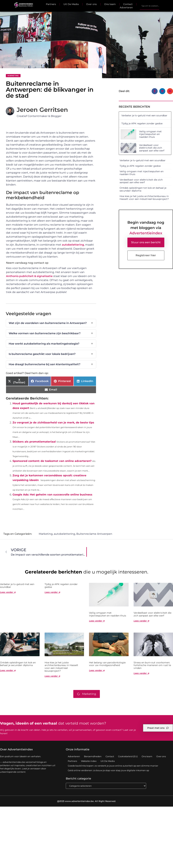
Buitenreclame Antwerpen (94, 534)
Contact (128, 4)
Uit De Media (71, 4)
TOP (162, 855)
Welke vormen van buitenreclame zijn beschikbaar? (51, 333)
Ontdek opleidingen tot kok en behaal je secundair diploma (143, 189)
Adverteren (126, 7)
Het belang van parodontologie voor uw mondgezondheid (107, 664)
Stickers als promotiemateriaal (34, 442)
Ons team (110, 4)
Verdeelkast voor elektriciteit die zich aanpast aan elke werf (152, 148)
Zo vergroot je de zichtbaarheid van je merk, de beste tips (53, 423)
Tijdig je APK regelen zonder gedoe (142, 123)
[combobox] (149, 6)
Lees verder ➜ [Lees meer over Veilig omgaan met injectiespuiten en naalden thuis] (97, 621)
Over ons (91, 4)
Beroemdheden (93, 756)
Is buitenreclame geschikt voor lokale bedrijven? (51, 354)
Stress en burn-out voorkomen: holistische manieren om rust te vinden (152, 665)
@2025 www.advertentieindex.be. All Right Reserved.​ (86, 801)
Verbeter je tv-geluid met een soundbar (144, 115)
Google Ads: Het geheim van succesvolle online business (52, 495)
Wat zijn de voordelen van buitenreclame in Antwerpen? (51, 323)
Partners (51, 4)
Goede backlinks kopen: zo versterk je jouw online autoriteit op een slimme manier (113, 766)
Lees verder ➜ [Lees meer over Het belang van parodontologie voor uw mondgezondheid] (97, 670)
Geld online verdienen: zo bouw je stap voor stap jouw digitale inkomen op (108, 770)
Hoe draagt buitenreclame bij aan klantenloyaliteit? (51, 364)
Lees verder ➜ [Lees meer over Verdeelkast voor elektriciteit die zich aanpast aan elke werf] (141, 621)
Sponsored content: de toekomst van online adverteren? (52, 461)
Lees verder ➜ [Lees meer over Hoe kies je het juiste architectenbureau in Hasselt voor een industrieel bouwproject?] (52, 676)
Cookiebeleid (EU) (128, 756)
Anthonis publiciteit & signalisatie (29, 276)
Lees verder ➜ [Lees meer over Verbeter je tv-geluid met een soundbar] (8, 592)
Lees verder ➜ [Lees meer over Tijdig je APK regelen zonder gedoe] (52, 592)
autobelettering (73, 245)
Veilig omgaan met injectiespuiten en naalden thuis (150, 134)
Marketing (13, 76)
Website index (89, 761)
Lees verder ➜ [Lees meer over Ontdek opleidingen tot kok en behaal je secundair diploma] (8, 670)
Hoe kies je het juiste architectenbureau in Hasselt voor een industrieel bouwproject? (144, 198)
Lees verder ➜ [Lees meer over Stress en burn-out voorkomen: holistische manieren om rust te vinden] (141, 673)
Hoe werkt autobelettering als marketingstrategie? (51, 344)
